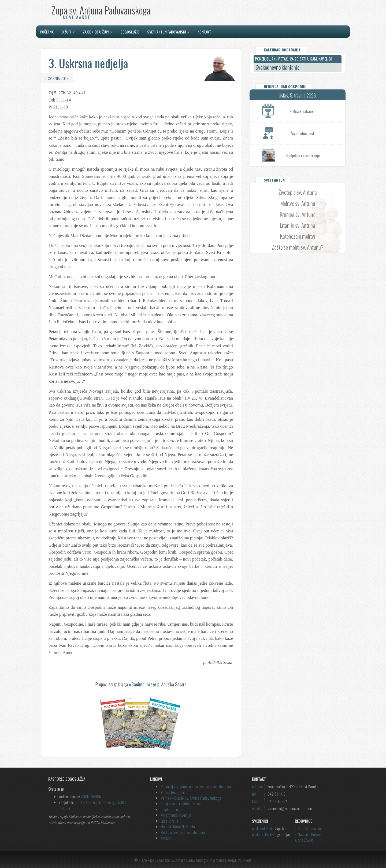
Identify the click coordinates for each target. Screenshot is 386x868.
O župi (68, 32)
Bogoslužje (130, 32)
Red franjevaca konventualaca (183, 832)
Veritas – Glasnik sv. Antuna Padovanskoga (191, 798)
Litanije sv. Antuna (298, 225)
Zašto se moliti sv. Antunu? (298, 247)
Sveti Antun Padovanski (168, 32)
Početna (47, 32)
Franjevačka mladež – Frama (181, 803)
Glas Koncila (170, 821)
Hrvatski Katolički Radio (178, 826)
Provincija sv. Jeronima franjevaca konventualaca (196, 786)
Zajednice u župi (98, 32)
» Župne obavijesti (316, 134)
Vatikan (166, 838)
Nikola (247, 860)
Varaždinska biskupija (176, 815)
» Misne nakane (318, 111)
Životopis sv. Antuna (298, 192)
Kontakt (204, 32)
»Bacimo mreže (143, 684)
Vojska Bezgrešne (174, 792)
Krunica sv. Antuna (298, 214)
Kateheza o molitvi (298, 236)
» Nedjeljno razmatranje (302, 155)
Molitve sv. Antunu (298, 203)
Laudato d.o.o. (171, 809)
